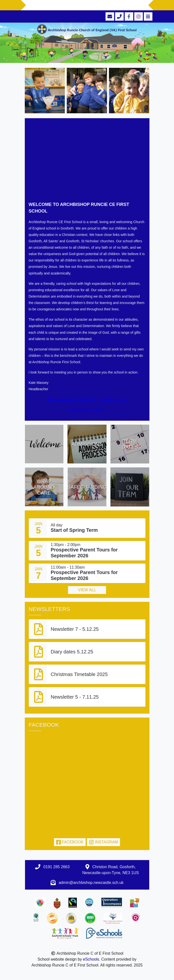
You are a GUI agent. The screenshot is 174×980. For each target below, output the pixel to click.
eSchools (91, 959)
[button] (73, 91)
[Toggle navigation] (148, 16)
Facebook (70, 842)
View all (87, 590)
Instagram (103, 842)
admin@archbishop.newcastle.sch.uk (91, 883)
